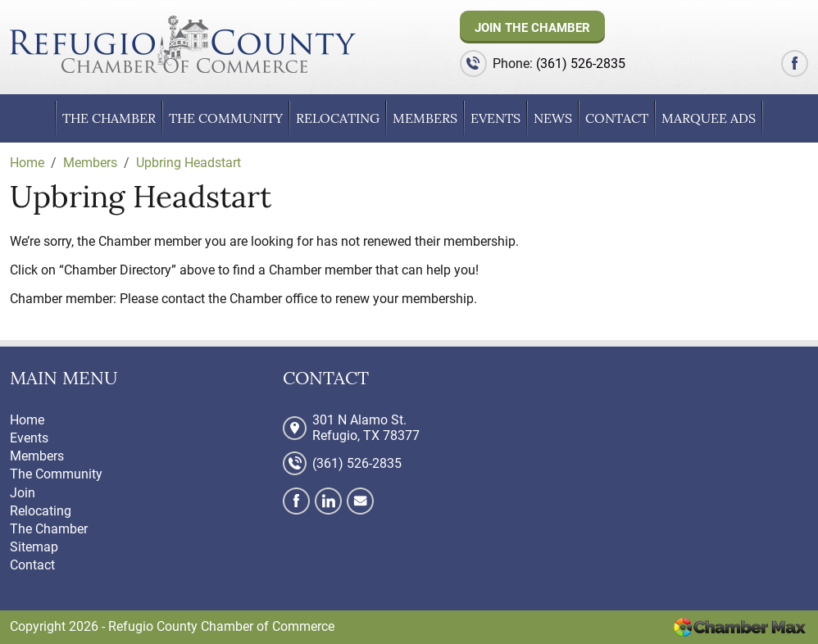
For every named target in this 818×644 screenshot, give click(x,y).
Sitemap (34, 547)
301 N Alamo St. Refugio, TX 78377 (366, 428)
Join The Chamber (532, 28)
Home (27, 420)
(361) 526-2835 (581, 63)
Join (23, 493)
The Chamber (109, 118)
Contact (617, 118)
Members (425, 118)
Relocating (338, 118)
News (553, 118)
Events (495, 118)
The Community (226, 118)
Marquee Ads (709, 118)
